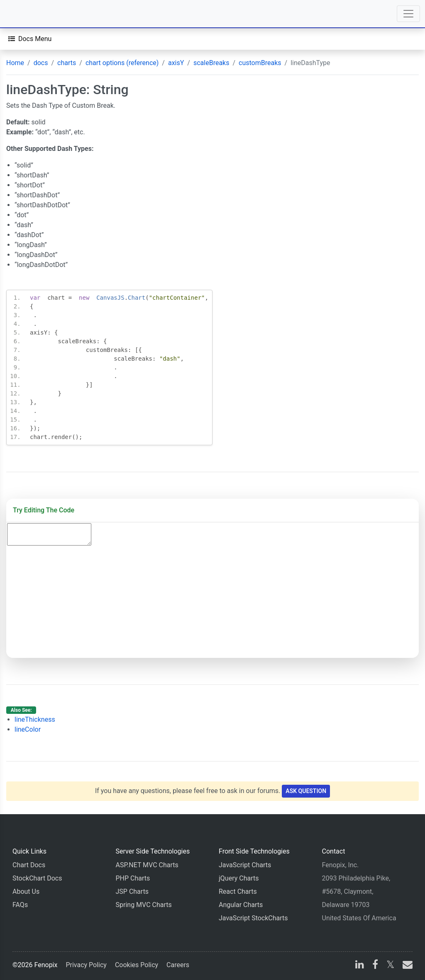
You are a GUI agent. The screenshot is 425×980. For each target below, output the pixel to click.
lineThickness (35, 719)
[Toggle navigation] (408, 14)
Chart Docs (29, 865)
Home (15, 63)
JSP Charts (132, 891)
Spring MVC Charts (144, 905)
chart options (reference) (122, 63)
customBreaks (260, 63)
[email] (406, 966)
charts (67, 63)
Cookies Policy (137, 965)
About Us (26, 891)
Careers (178, 965)
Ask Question (306, 791)
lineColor (28, 729)
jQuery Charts (239, 878)
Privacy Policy (86, 965)
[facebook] (375, 966)
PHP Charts (133, 878)
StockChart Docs (37, 878)
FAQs (20, 905)
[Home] (30, 14)
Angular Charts (241, 905)
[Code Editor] (49, 534)
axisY (176, 63)
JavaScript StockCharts (253, 918)
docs (41, 63)
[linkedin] (360, 966)
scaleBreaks (211, 63)
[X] (390, 966)
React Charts (238, 891)
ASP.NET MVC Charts (147, 865)
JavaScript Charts (245, 865)
